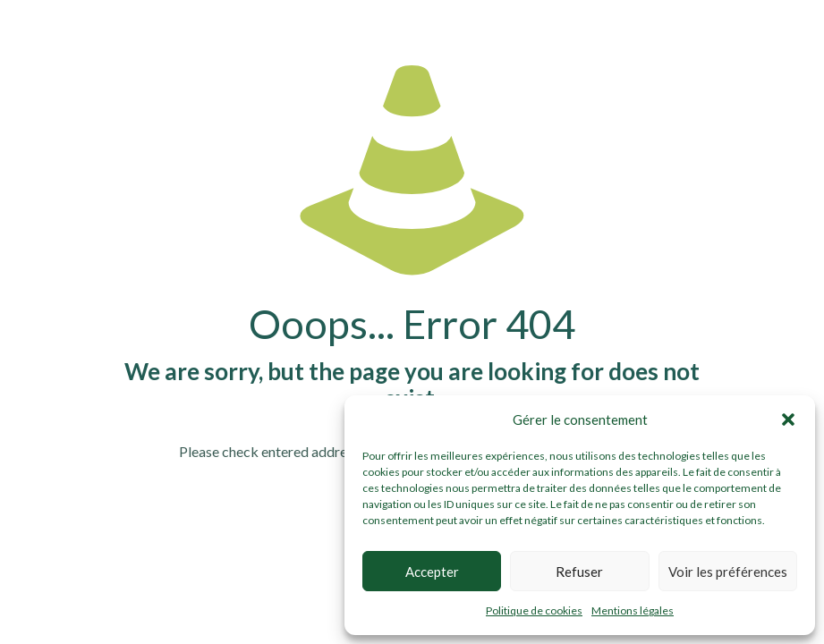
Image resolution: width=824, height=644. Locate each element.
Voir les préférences (728, 572)
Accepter (432, 572)
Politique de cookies (534, 610)
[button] (788, 419)
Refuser (579, 572)
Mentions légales (633, 610)
